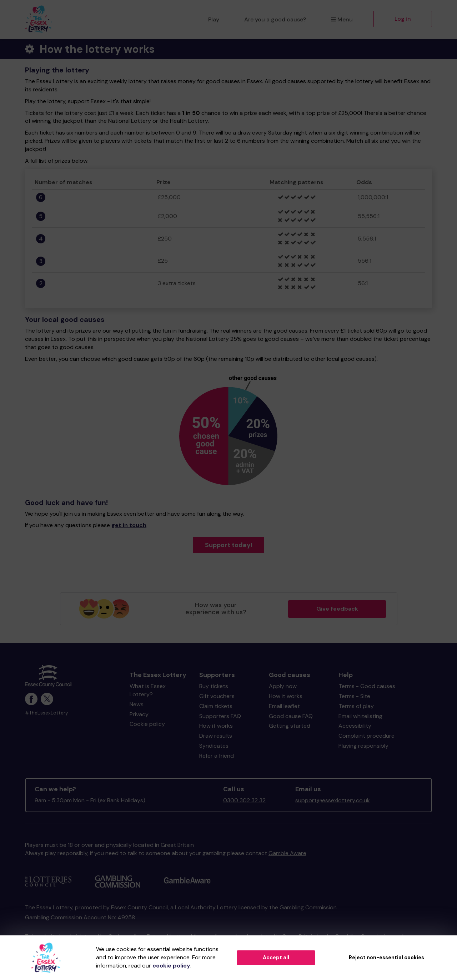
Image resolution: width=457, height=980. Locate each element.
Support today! (229, 545)
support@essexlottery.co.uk (333, 800)
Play (214, 19)
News (137, 704)
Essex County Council (139, 907)
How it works (216, 726)
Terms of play (356, 706)
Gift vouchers (217, 696)
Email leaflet (284, 706)
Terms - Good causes (367, 686)
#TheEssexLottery (47, 713)
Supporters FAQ (220, 716)
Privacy (139, 714)
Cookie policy (147, 724)
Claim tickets (216, 706)
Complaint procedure (366, 736)
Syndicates (214, 746)
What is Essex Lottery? (148, 690)
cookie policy (171, 966)
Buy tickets (214, 686)
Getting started (290, 726)
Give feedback (337, 609)
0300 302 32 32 (244, 800)
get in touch (129, 525)
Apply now (283, 686)
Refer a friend (217, 756)
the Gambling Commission (303, 907)
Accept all (276, 958)
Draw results (216, 736)
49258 (126, 917)
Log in (403, 19)
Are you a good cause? (275, 19)
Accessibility (355, 726)
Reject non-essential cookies (386, 958)
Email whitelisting (360, 716)
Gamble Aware (287, 853)
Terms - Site (354, 696)
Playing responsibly (363, 746)
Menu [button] (342, 19)
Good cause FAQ (291, 716)
